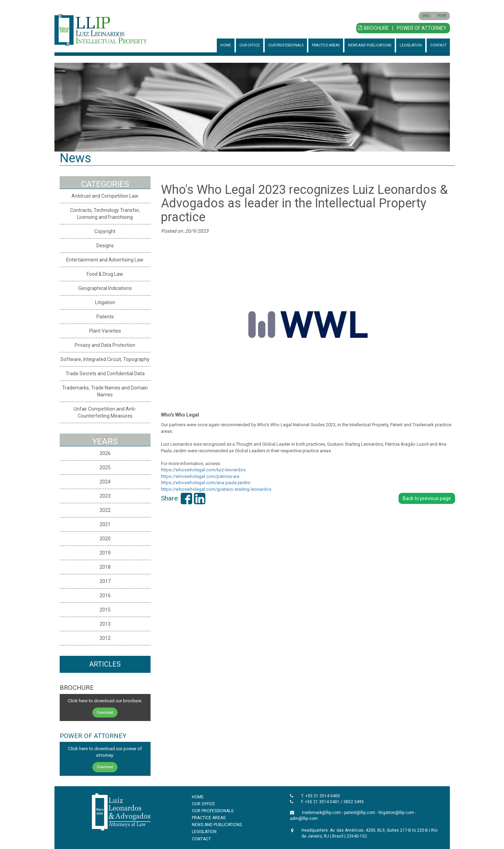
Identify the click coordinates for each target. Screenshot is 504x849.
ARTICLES (105, 664)
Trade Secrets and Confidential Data (105, 374)
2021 (105, 524)
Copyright (105, 231)
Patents (105, 317)
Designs (105, 246)
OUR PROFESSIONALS (286, 45)
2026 (105, 453)
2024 (105, 482)
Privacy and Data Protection (105, 345)
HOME (226, 45)
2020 (105, 539)
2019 (105, 553)
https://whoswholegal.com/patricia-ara (200, 476)
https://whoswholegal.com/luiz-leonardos (203, 470)
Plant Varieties (105, 331)
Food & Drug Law (105, 274)
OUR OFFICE (250, 45)
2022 (105, 510)
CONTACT (438, 45)
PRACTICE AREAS (326, 45)
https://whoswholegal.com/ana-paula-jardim (206, 483)
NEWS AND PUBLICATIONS (370, 45)
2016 (105, 595)
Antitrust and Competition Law (105, 196)
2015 (105, 610)
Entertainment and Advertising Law (105, 260)
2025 (105, 468)
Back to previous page (427, 498)
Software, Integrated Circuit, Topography (105, 359)
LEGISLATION (411, 45)
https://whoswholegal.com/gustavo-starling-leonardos (216, 489)
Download (105, 713)
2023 (105, 496)
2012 (105, 638)
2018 (105, 567)
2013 (105, 624)
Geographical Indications (105, 288)
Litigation (105, 302)
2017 (105, 581)
